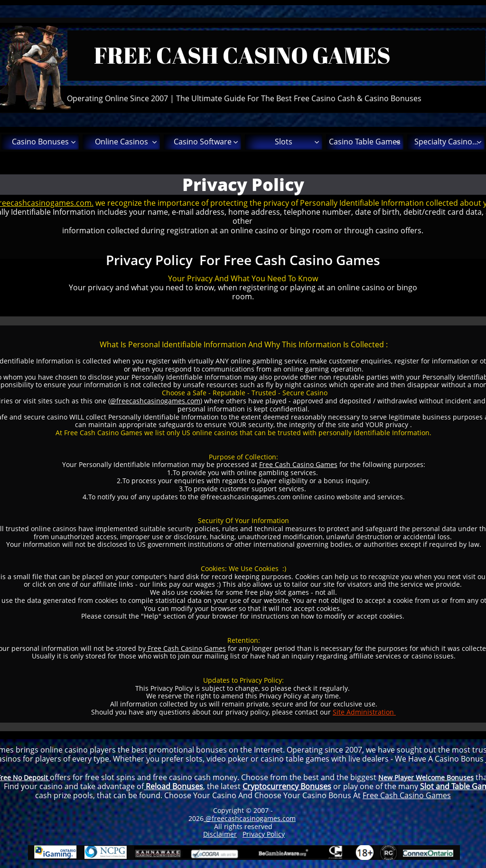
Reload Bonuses (173, 786)
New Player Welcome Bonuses (426, 777)
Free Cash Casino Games (298, 464)
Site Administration (364, 712)
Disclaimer (220, 834)
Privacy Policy (264, 834)
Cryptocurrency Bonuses (287, 786)
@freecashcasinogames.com (155, 401)
